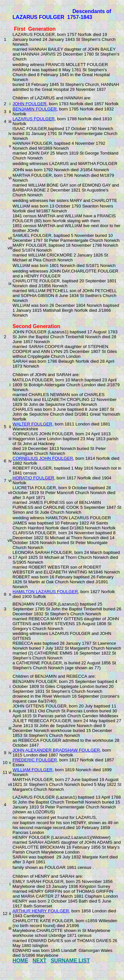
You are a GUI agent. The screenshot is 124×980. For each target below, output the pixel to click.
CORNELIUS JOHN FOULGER (43, 458)
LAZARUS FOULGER (34, 119)
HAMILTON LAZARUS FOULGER (45, 592)
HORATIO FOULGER (34, 478)
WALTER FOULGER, (33, 424)
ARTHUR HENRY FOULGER (41, 911)
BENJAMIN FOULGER (35, 109)
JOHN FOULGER (30, 104)
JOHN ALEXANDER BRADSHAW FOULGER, (57, 750)
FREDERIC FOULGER (35, 760)
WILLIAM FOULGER (33, 770)
